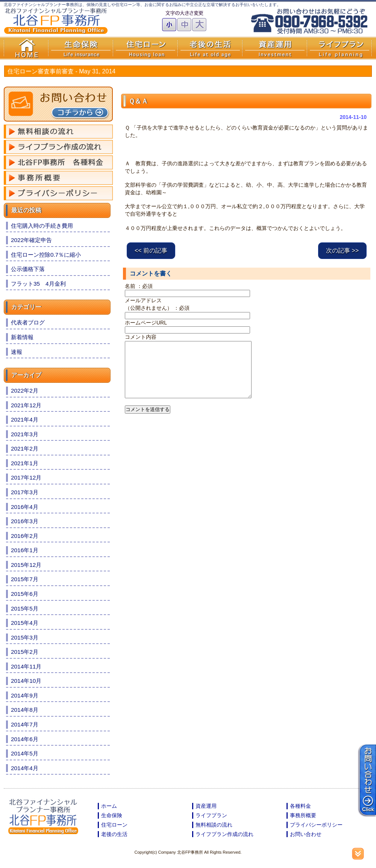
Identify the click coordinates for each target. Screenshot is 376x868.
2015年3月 (25, 637)
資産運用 (206, 806)
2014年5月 (25, 753)
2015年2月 (25, 652)
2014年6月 (25, 739)
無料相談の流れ (214, 825)
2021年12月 (26, 405)
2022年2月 (25, 391)
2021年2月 (25, 448)
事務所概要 (303, 815)
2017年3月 (25, 492)
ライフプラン (211, 815)
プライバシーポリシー (316, 825)
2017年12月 (26, 477)
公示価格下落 (28, 269)
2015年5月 (25, 608)
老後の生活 (114, 834)
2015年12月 (26, 565)
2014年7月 (25, 724)
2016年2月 (25, 536)
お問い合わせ (306, 834)
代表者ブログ (28, 322)
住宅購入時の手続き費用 (42, 226)
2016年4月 (25, 507)
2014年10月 (26, 681)
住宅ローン (114, 825)
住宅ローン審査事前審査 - (61, 71)
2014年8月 (25, 710)
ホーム (109, 806)
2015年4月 (25, 623)
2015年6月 (25, 594)
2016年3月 (25, 521)
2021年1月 (25, 463)
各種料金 (300, 806)
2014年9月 (25, 695)
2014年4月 (25, 768)
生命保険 (112, 815)
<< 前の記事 (151, 251)
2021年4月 (25, 420)
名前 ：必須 (139, 286)
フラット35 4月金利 (38, 284)
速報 (17, 352)
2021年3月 (25, 434)
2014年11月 (26, 666)
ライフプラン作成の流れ (224, 834)
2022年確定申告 (31, 240)
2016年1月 (25, 550)
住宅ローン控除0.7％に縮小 (46, 255)
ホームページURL (146, 323)
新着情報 (22, 337)
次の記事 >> (342, 251)
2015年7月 (25, 579)
